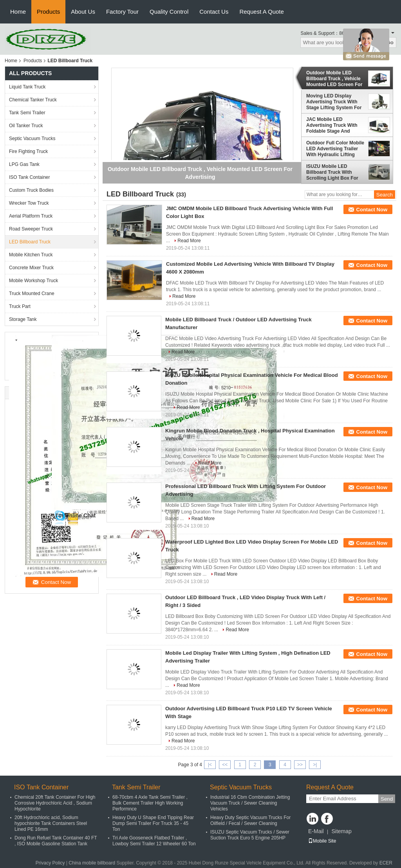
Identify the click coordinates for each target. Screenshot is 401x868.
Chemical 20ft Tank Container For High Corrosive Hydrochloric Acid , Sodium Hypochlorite (55, 803)
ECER (386, 863)
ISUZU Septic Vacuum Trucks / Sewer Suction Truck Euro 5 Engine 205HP (250, 835)
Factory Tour (122, 12)
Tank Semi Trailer (27, 113)
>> (300, 765)
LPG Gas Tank (24, 164)
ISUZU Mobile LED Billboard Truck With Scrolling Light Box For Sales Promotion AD (332, 172)
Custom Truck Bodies (31, 190)
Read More (189, 241)
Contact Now (372, 210)
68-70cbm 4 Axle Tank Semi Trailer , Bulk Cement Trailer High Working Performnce (150, 803)
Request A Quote (261, 12)
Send (387, 799)
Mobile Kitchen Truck (31, 255)
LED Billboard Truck (30, 242)
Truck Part (20, 306)
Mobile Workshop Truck (33, 281)
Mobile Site (322, 841)
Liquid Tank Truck (27, 87)
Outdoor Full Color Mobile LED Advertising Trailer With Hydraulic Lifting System (335, 149)
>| (315, 765)
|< (210, 765)
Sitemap (341, 831)
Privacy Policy (50, 863)
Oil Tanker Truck (26, 126)
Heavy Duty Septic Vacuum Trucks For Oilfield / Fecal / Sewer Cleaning (250, 820)
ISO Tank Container (30, 177)
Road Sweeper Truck (31, 229)
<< (225, 765)
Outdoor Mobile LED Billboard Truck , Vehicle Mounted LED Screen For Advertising (334, 79)
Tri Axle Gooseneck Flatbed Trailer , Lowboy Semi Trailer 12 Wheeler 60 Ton (154, 841)
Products (48, 12)
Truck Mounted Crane (32, 294)
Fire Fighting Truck (28, 151)
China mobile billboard (92, 863)
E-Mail (316, 831)
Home (18, 12)
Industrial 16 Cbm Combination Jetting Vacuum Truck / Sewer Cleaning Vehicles (250, 803)
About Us (83, 12)
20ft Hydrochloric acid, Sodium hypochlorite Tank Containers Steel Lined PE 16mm (51, 823)
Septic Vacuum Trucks (32, 139)
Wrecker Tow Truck (29, 203)
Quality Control (169, 12)
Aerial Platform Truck (31, 216)
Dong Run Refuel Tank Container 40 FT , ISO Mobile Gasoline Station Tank (56, 841)
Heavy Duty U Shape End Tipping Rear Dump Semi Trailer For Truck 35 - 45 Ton (153, 823)
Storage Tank (23, 319)
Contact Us (214, 12)
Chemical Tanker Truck (33, 100)
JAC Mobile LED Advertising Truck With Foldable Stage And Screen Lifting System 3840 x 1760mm (332, 125)
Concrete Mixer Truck (31, 268)
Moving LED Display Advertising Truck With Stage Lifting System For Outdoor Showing (334, 102)
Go (390, 42)
